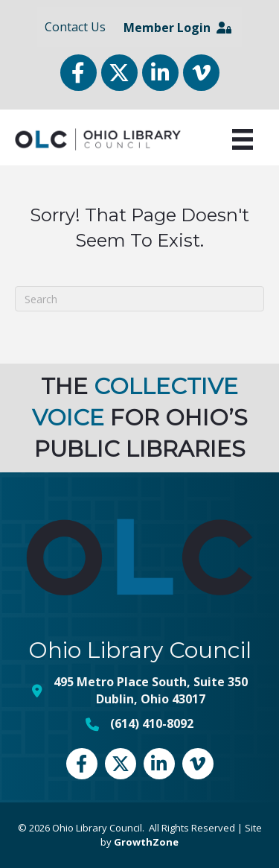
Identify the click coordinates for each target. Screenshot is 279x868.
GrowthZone (146, 842)
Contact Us (75, 27)
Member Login (177, 28)
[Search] (139, 299)
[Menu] (243, 139)
